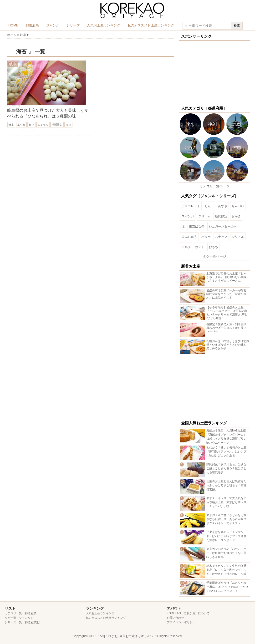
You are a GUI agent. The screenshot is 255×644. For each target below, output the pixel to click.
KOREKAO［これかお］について (188, 613)
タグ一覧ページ (214, 256)
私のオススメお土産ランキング (151, 25)
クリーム (204, 216)
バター (206, 237)
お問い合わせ (175, 618)
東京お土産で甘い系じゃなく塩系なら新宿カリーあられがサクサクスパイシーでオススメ (226, 519)
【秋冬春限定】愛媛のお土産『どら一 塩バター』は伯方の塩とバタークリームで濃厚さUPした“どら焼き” (227, 313)
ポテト (200, 247)
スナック (221, 237)
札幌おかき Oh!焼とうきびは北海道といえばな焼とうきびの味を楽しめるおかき (228, 345)
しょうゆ (43, 125)
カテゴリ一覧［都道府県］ (22, 613)
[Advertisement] (214, 73)
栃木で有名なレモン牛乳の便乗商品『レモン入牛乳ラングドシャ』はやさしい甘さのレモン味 (226, 570)
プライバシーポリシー (181, 622)
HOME (13, 25)
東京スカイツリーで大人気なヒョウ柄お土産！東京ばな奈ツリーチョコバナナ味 (226, 502)
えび (31, 125)
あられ (21, 125)
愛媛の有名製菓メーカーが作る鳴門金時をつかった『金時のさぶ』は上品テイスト (226, 294)
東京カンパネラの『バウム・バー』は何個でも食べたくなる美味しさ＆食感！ (226, 553)
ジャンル (53, 25)
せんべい (238, 206)
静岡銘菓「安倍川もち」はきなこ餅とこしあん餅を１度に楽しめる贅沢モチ (226, 468)
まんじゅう (189, 237)
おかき (236, 216)
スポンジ (188, 216)
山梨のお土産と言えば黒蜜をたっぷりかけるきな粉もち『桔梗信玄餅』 (226, 485)
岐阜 (11, 125)
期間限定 (57, 125)
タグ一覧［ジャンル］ (19, 618)
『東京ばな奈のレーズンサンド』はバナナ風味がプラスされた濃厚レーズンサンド (226, 536)
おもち (213, 247)
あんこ (209, 206)
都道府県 (32, 25)
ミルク (186, 247)
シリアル (238, 237)
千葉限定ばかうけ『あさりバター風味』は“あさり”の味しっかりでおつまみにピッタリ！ (227, 587)
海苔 (68, 125)
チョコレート (191, 206)
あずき (223, 206)
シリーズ (73, 25)
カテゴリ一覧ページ (214, 186)
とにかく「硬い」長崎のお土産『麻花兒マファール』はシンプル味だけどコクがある (226, 451)
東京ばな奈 (197, 226)
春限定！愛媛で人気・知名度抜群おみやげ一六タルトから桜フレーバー (226, 328)
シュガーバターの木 (223, 226)
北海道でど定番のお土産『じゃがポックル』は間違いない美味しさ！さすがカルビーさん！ (226, 277)
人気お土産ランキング (104, 25)
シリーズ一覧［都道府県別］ (23, 622)
